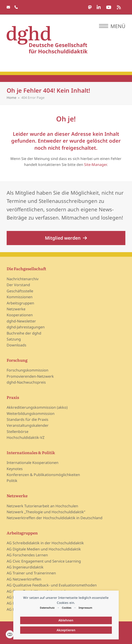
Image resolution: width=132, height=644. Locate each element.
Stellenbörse (18, 432)
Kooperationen (20, 315)
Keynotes (15, 469)
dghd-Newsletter (21, 321)
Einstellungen (10, 634)
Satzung (14, 339)
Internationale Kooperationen (33, 463)
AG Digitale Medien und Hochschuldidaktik (44, 549)
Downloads (16, 345)
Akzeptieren (66, 630)
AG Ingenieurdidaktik (25, 567)
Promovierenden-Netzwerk (30, 376)
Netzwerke (16, 309)
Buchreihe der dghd (24, 333)
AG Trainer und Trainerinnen (31, 573)
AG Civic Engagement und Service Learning (44, 561)
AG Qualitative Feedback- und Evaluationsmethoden (52, 585)
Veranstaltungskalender (28, 425)
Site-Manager (95, 165)
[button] (112, 26)
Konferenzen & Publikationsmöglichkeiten (43, 475)
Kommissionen (20, 297)
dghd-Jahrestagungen (26, 327)
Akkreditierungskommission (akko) (37, 407)
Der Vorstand (18, 285)
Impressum (85, 608)
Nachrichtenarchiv (23, 279)
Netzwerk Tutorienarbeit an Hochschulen (42, 506)
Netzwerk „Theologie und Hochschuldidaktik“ (46, 512)
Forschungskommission (27, 370)
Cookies (67, 608)
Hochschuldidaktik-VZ (26, 437)
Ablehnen (66, 620)
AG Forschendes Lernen (27, 555)
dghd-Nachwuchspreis (26, 382)
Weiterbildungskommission (31, 414)
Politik (12, 481)
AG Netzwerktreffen (24, 579)
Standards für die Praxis (27, 419)
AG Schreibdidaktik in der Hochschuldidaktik (45, 543)
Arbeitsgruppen (20, 303)
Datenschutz (47, 608)
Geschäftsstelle (20, 291)
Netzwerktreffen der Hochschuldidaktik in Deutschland (55, 518)
